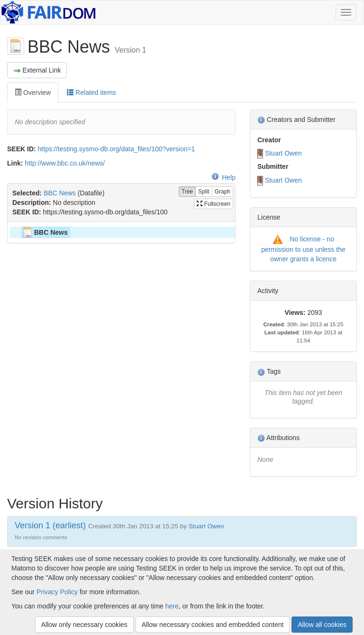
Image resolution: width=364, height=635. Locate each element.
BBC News (60, 193)
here (172, 606)
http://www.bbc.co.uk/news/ (65, 163)
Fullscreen (214, 204)
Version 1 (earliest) (50, 525)
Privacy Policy (57, 592)
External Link (37, 70)
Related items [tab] (91, 92)
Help (223, 177)
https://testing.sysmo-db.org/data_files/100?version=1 (117, 149)
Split (204, 192)
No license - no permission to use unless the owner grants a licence (303, 249)
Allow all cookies (322, 625)
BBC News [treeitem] (45, 232)
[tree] (121, 232)
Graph (223, 192)
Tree (187, 192)
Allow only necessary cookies (84, 625)
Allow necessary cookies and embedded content (213, 625)
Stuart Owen (283, 153)
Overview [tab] (33, 92)
